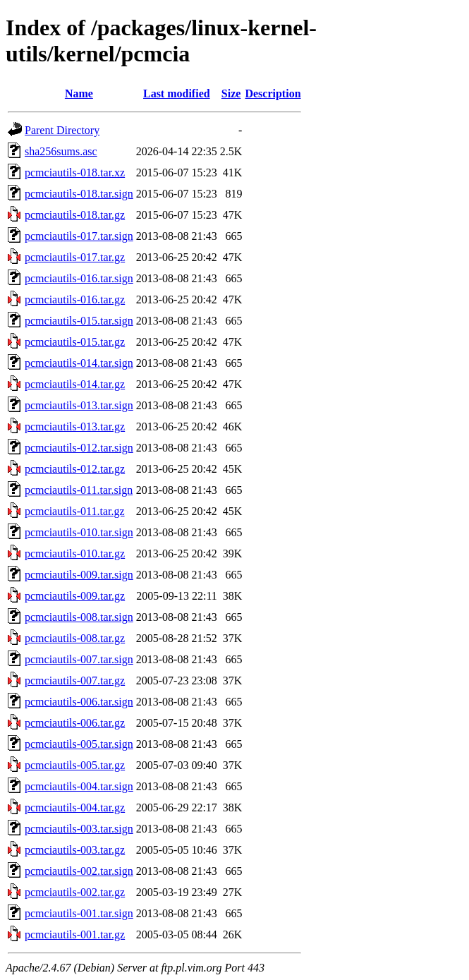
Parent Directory (62, 130)
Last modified (177, 93)
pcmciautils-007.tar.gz (75, 680)
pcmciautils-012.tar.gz (75, 469)
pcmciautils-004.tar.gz (75, 807)
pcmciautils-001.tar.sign (79, 913)
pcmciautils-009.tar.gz (75, 596)
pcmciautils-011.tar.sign (79, 490)
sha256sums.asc (61, 151)
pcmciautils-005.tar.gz (75, 765)
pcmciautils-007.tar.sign (79, 659)
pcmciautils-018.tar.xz (75, 173)
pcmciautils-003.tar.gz (75, 850)
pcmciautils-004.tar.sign (79, 786)
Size (231, 93)
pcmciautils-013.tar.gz (75, 427)
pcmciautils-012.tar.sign (79, 448)
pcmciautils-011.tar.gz (75, 511)
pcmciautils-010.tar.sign (79, 532)
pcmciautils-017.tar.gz (75, 257)
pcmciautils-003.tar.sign (79, 829)
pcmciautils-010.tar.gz (75, 553)
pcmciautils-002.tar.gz (75, 892)
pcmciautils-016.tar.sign (79, 278)
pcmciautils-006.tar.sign (79, 702)
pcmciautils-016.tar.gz (75, 300)
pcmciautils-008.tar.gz (75, 638)
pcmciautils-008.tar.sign (79, 617)
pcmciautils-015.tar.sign (79, 321)
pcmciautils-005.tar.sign (79, 744)
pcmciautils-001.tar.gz (75, 934)
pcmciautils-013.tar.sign (79, 405)
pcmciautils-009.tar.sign (79, 575)
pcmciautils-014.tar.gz (75, 384)
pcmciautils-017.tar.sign (79, 236)
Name (79, 93)
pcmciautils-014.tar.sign (79, 363)
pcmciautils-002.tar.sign (79, 871)
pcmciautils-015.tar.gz (75, 342)
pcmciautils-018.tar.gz (75, 215)
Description (273, 93)
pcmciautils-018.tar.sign (79, 194)
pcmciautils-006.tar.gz (75, 723)
